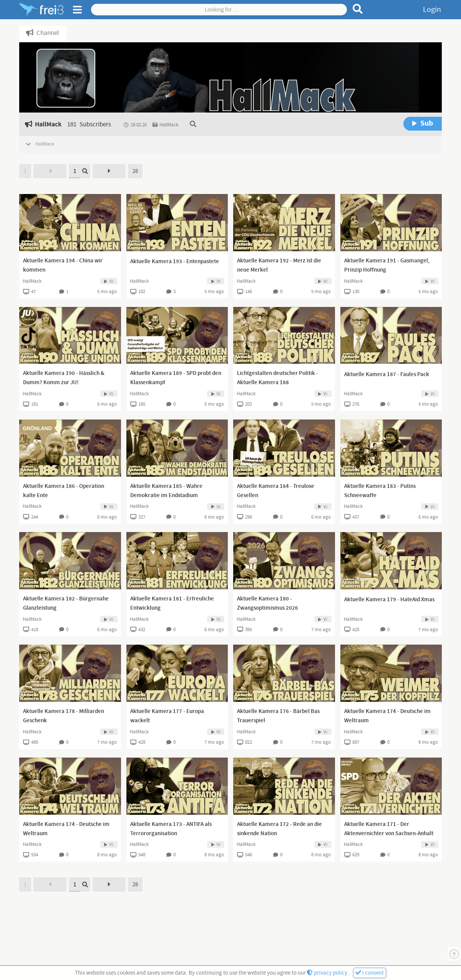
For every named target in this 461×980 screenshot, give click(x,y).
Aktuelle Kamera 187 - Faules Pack (387, 375)
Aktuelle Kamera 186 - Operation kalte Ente (64, 491)
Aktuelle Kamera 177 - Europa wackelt (167, 716)
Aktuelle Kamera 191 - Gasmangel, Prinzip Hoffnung (387, 265)
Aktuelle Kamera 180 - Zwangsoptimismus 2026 (268, 604)
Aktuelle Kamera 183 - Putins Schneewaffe (380, 491)
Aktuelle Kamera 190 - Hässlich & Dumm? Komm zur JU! (64, 378)
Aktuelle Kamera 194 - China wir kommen (63, 265)
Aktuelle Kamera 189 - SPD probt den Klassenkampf (176, 378)
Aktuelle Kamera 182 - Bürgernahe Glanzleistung (66, 604)
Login (432, 10)
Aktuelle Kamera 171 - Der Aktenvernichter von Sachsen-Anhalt (389, 829)
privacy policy (328, 973)
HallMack (32, 281)
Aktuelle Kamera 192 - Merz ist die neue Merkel (279, 265)
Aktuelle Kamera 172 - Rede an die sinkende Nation (279, 829)
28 (135, 171)
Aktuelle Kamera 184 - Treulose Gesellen (276, 491)
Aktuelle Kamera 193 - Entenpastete (175, 262)
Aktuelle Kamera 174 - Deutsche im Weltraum (387, 716)
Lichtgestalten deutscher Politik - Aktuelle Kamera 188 (278, 378)
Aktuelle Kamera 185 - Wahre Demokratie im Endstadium (166, 491)
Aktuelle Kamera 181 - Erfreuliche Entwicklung (172, 604)
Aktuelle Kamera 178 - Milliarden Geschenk (64, 716)
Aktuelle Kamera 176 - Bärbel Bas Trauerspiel (278, 716)
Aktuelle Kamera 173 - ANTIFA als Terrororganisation (171, 829)
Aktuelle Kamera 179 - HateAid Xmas (389, 600)
